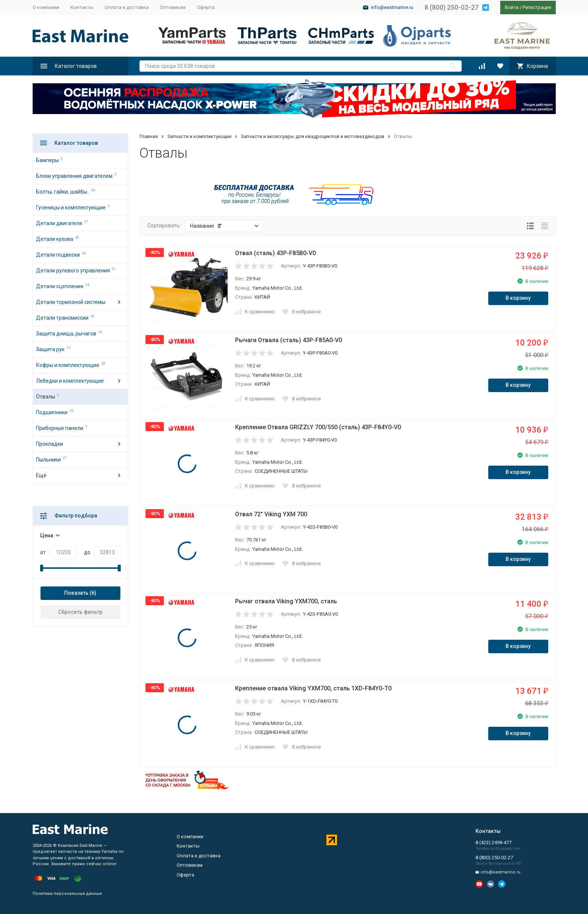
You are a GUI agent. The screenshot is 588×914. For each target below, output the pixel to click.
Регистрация (537, 7)
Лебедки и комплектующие (70, 381)
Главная (149, 136)
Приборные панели (60, 428)
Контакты (82, 7)
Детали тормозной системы (71, 302)
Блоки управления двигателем (74, 176)
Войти (512, 7)
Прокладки (49, 444)
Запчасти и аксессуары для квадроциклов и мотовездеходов (313, 136)
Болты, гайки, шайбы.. (63, 192)
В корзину (518, 298)
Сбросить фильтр (80, 612)
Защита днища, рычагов (66, 334)
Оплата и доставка (127, 7)
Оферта (206, 7)
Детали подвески (58, 255)
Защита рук (50, 349)
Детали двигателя (59, 223)
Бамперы (47, 160)
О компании (46, 7)
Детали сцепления (60, 286)
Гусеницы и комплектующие (71, 207)
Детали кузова (55, 239)
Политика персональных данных (67, 894)
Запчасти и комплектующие (199, 136)
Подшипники (52, 412)
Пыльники (48, 460)
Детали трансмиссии (62, 318)
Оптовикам (173, 7)
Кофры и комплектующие (68, 365)
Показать (76, 593)
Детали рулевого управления (73, 271)
